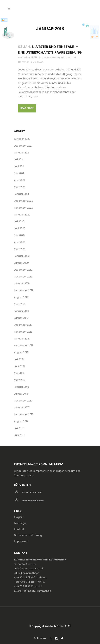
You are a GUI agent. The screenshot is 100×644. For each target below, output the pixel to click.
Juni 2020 (20, 228)
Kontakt (19, 529)
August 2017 (21, 421)
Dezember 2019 (23, 270)
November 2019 (23, 277)
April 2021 (19, 180)
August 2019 (21, 297)
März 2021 (20, 187)
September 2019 (24, 290)
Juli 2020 (19, 221)
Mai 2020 (19, 235)
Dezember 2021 (23, 146)
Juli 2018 (19, 359)
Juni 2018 (19, 366)
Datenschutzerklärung (28, 535)
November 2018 (23, 332)
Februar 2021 (21, 194)
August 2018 (21, 352)
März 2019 (20, 304)
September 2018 (24, 346)
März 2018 (20, 380)
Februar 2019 (21, 311)
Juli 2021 (19, 159)
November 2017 (23, 401)
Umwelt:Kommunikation (57, 58)
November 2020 (24, 208)
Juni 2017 (19, 435)
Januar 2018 (21, 394)
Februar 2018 (21, 387)
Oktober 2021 (22, 153)
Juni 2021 (19, 166)
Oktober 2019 (22, 284)
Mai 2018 (19, 373)
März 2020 (20, 249)
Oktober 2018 (22, 339)
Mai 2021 (19, 173)
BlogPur (19, 517)
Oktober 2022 (22, 139)
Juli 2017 (19, 428)
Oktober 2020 (22, 215)
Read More (27, 108)
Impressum (21, 541)
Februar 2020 (22, 256)
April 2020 (20, 242)
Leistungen (21, 523)
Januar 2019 (21, 318)
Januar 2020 (21, 263)
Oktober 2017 (22, 408)
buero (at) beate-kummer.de (33, 591)
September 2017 (24, 414)
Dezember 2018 (23, 325)
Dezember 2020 (24, 201)
